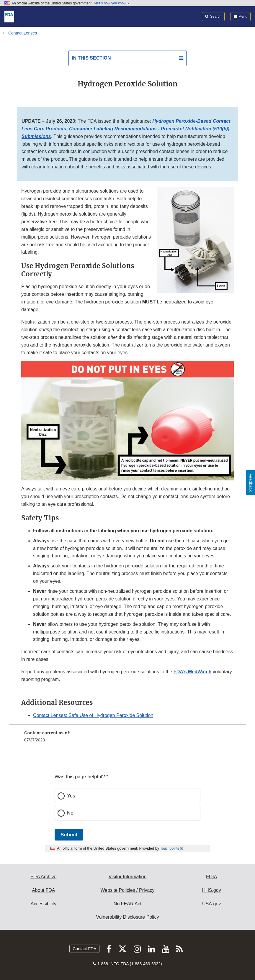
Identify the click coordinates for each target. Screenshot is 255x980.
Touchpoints (170, 848)
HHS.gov (212, 890)
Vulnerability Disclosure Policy (128, 917)
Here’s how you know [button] (111, 3)
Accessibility (44, 904)
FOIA (211, 877)
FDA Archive (43, 877)
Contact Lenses (23, 33)
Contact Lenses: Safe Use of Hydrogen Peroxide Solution (93, 715)
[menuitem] (127, 738)
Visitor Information (128, 877)
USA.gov (211, 904)
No (70, 813)
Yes (71, 796)
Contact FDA (84, 949)
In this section (91, 58)
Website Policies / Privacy (128, 890)
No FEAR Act (127, 904)
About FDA (43, 890)
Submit (69, 835)
